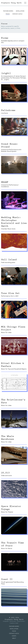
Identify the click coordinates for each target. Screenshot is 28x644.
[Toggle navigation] (25, 3)
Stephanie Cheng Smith (14, 619)
